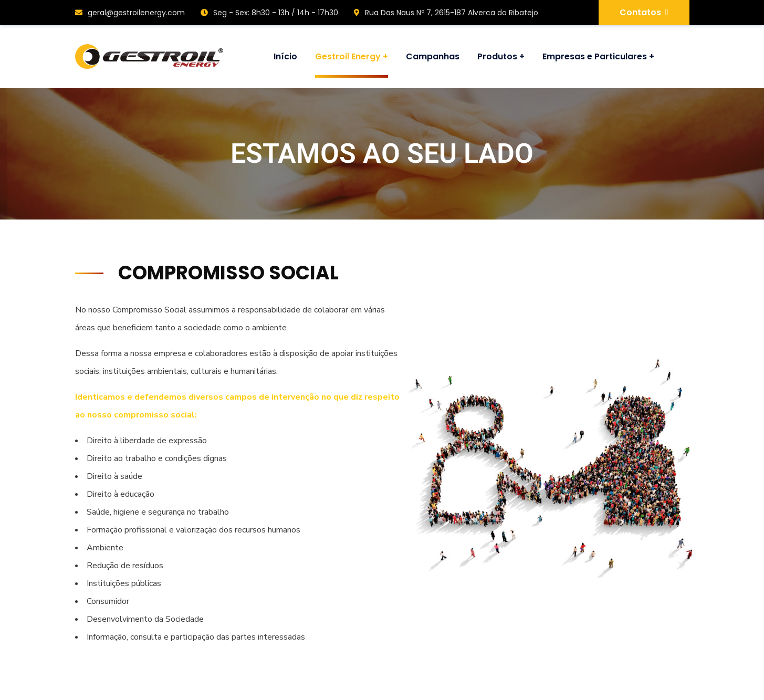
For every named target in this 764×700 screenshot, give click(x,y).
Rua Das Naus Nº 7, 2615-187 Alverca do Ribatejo (446, 13)
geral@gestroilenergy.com (130, 13)
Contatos (644, 12)
